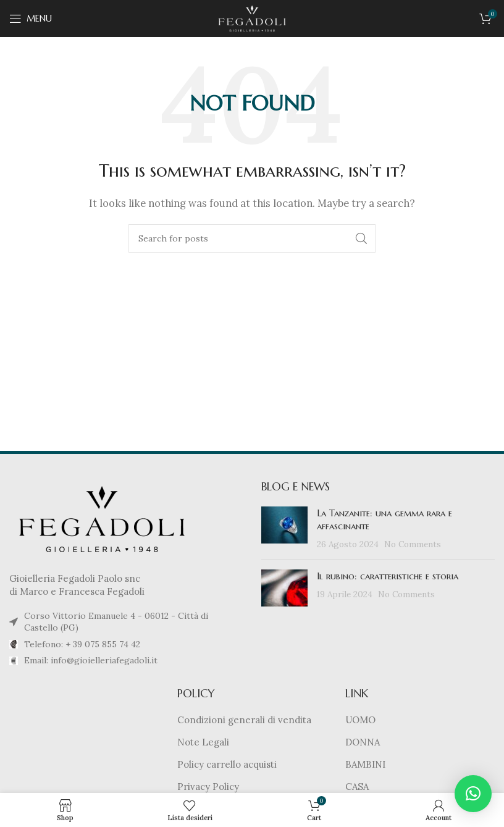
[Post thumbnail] (284, 528)
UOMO (360, 720)
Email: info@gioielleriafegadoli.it (91, 660)
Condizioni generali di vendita (244, 720)
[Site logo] (252, 18)
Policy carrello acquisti (227, 764)
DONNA (363, 742)
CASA (357, 787)
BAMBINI (365, 764)
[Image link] (102, 518)
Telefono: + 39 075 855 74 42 (82, 644)
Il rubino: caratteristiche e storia (388, 576)
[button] (473, 794)
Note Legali (203, 742)
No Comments (413, 544)
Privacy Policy (208, 787)
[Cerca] (252, 238)
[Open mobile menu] (31, 19)
